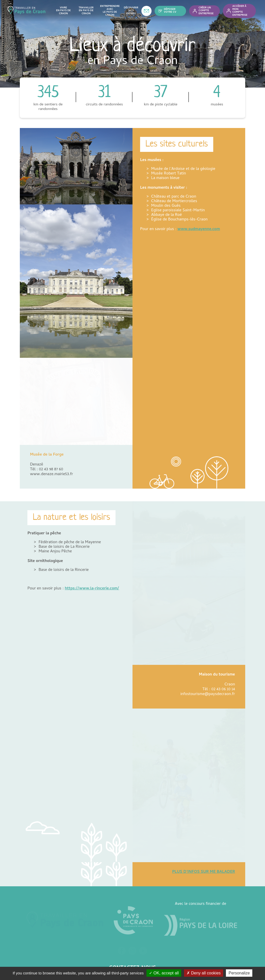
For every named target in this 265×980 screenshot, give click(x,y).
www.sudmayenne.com (199, 229)
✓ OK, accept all (164, 973)
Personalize (239, 973)
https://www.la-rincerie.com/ (92, 575)
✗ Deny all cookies (204, 973)
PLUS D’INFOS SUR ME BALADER (204, 827)
